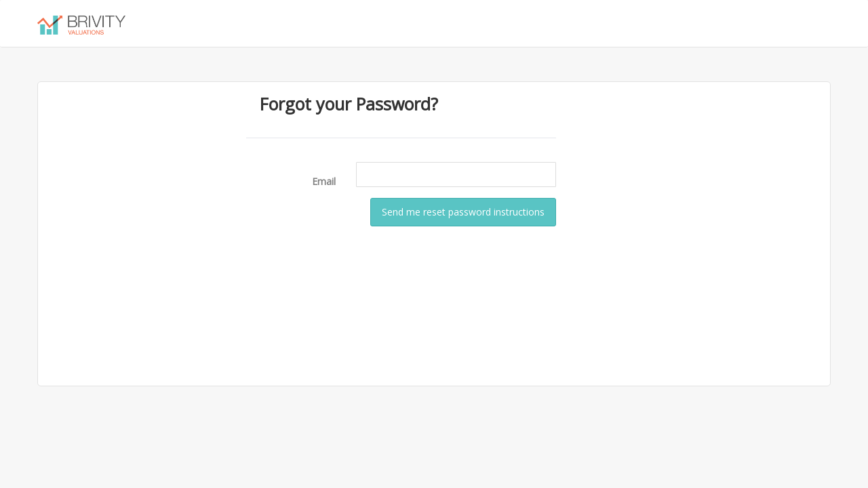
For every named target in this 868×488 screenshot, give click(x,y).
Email (324, 181)
